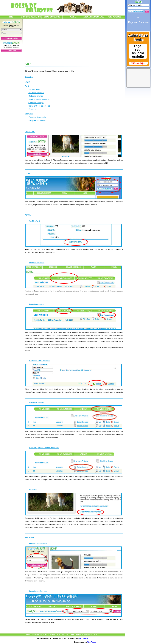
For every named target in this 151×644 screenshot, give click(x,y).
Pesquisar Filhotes (11, 38)
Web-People (92, 642)
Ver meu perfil (34, 89)
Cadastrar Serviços (37, 402)
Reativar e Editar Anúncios (40, 361)
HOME (10, 17)
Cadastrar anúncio (36, 96)
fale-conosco (84, 638)
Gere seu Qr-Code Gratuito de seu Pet (44, 448)
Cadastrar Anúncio (37, 304)
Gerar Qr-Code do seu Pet (39, 106)
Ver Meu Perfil (35, 221)
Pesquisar (29, 114)
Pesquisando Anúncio (37, 117)
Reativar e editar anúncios (39, 99)
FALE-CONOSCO (93, 635)
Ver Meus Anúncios (37, 263)
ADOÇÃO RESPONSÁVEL (94, 17)
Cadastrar (29, 77)
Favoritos (32, 109)
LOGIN (66, 635)
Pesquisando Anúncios (38, 543)
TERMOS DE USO (81, 635)
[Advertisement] (11, 83)
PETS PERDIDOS (114, 17)
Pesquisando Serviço (37, 120)
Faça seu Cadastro (138, 22)
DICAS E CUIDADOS (52, 17)
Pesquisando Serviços (38, 591)
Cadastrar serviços (36, 103)
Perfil (27, 86)
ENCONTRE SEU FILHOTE (31, 17)
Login (27, 82)
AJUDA (73, 17)
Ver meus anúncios (36, 93)
